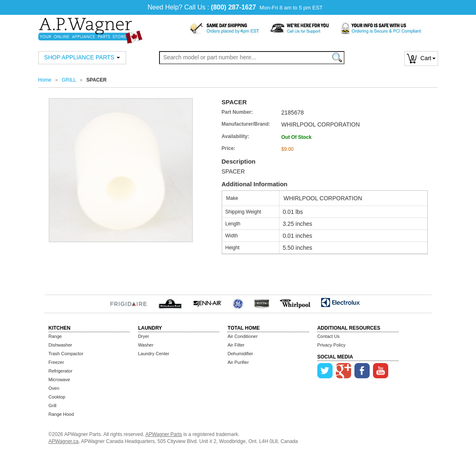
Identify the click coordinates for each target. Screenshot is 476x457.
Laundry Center (154, 354)
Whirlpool (295, 302)
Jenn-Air (207, 302)
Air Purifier (238, 362)
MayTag (261, 302)
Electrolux (341, 302)
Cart (421, 58)
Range (55, 336)
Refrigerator (61, 371)
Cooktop (57, 397)
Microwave (60, 380)
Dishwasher (60, 345)
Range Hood (61, 414)
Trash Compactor (66, 354)
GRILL (69, 80)
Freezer (56, 362)
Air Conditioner (243, 336)
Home (45, 80)
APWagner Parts (164, 434)
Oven (54, 388)
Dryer (144, 336)
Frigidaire (129, 302)
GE (238, 302)
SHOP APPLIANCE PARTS (82, 57)
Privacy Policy (331, 345)
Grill (53, 405)
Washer (146, 345)
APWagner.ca (64, 441)
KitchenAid (170, 302)
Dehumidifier (240, 354)
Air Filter (236, 345)
